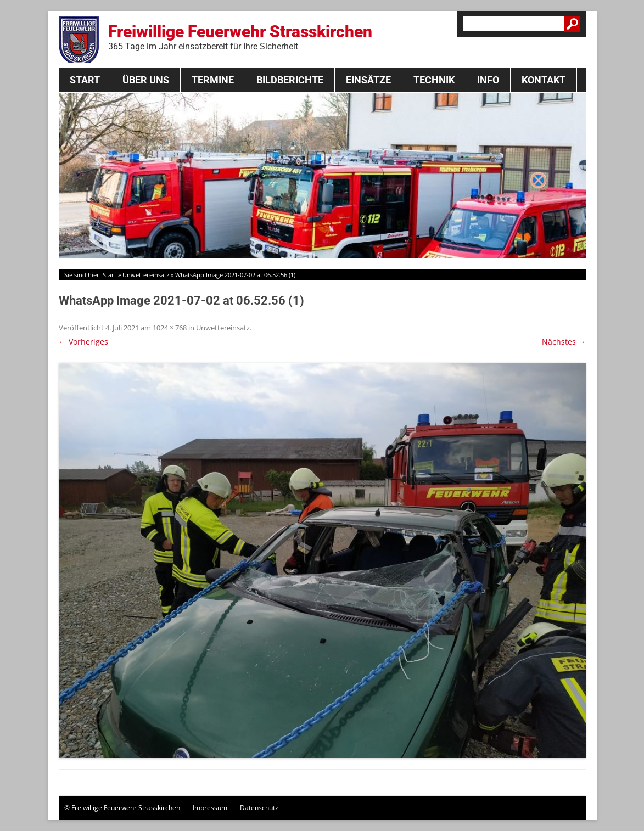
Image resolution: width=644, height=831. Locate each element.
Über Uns (146, 80)
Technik (434, 80)
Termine (213, 80)
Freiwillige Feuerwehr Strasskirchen (240, 37)
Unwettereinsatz (146, 275)
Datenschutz (259, 808)
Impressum (210, 808)
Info (488, 80)
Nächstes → (564, 342)
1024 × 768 (170, 328)
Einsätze (368, 80)
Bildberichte (290, 80)
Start (85, 80)
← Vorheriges (83, 342)
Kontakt (544, 80)
